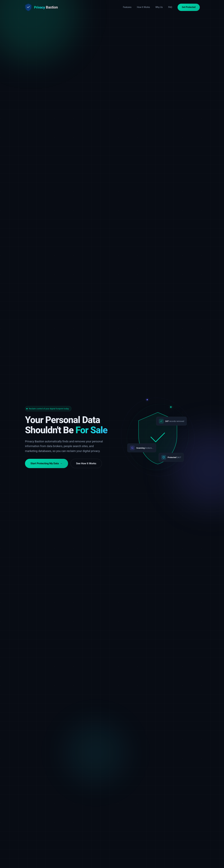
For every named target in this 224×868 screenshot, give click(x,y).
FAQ (170, 7)
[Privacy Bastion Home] (41, 7)
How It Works (143, 7)
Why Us (159, 7)
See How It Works (86, 468)
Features (127, 7)
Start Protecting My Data (46, 468)
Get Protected (189, 7)
